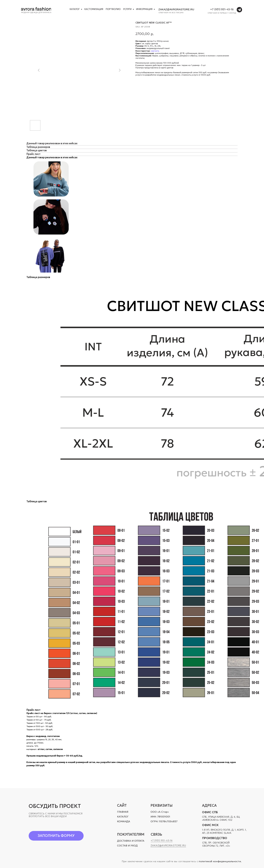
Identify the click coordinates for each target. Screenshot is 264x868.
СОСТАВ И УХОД (127, 846)
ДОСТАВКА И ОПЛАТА (131, 841)
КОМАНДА (124, 821)
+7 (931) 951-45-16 (222, 9)
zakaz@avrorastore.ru (176, 9)
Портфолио (113, 9)
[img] (36, 9)
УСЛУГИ (127, 9)
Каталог (75, 9)
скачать (155, 51)
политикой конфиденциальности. (220, 861)
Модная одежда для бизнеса (36, 12)
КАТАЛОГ (123, 817)
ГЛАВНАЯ (123, 812)
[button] (56, 836)
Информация (144, 9)
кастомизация (94, 9)
